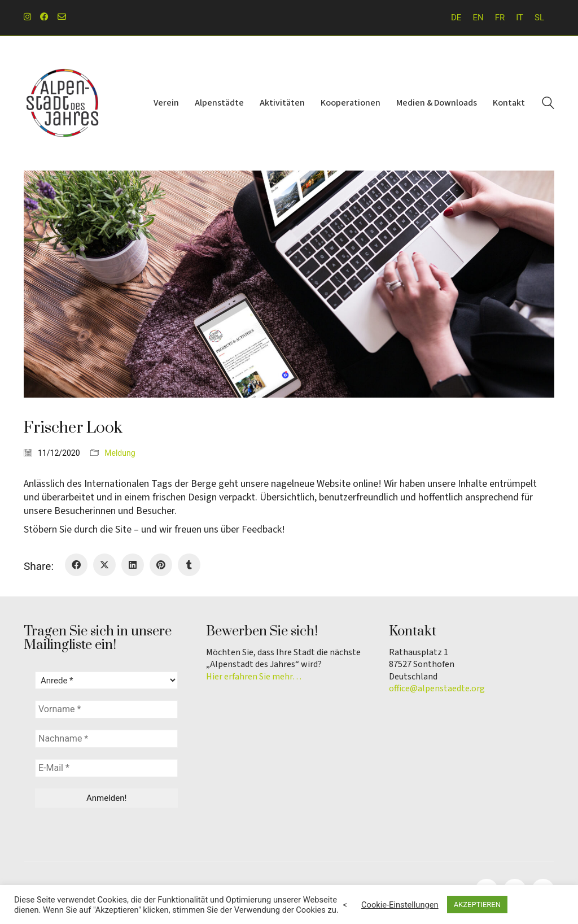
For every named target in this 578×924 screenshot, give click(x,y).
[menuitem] (456, 18)
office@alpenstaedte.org (437, 689)
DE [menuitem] (456, 18)
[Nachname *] (106, 739)
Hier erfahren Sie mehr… (254, 677)
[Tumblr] (189, 565)
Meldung (120, 453)
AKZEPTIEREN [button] (477, 905)
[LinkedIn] (133, 565)
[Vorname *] (106, 709)
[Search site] (548, 104)
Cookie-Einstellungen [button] (400, 905)
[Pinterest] (161, 565)
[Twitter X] (104, 565)
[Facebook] (76, 565)
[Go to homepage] (63, 103)
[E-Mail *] (106, 768)
